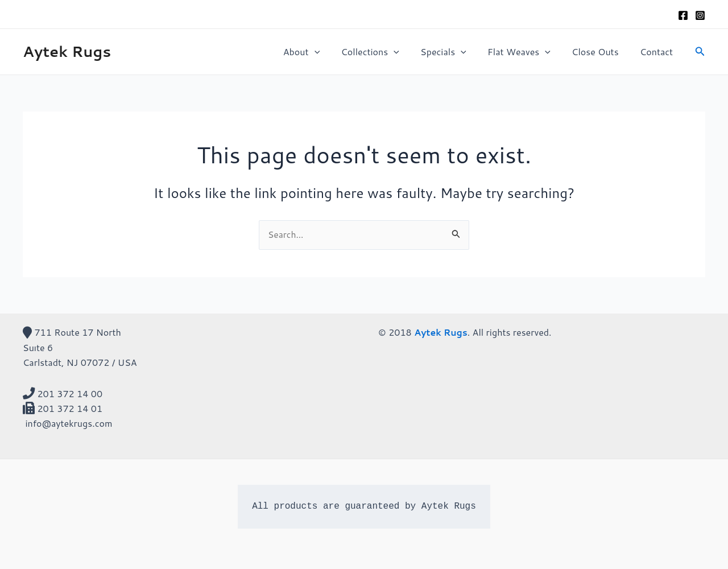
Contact (658, 51)
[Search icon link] (700, 52)
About (318, 52)
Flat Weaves (526, 52)
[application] (331, 52)
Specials (454, 52)
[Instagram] (700, 15)
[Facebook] (683, 15)
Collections (383, 52)
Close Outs (599, 51)
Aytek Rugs (67, 51)
